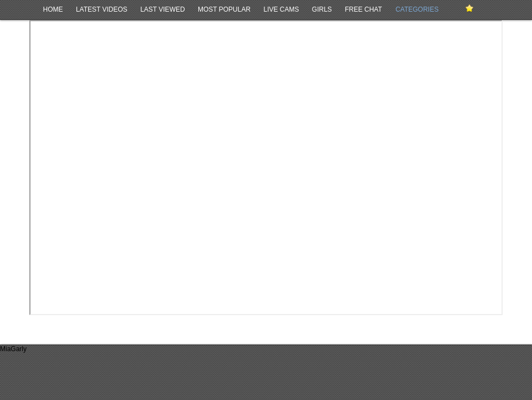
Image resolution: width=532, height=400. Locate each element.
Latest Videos (102, 9)
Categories (417, 9)
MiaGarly (13, 349)
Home (53, 9)
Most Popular (224, 9)
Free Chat (363, 9)
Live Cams (281, 9)
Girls (322, 9)
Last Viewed (162, 9)
